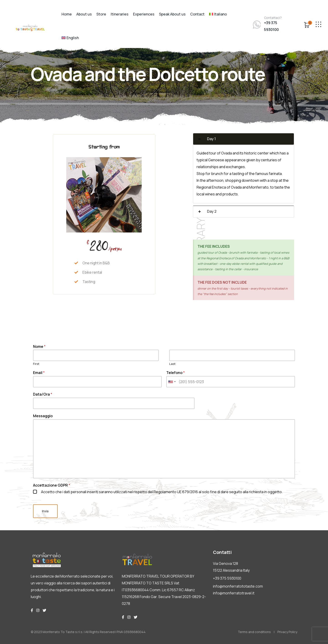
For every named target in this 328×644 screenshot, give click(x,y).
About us (84, 14)
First (36, 364)
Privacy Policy (287, 632)
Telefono (176, 373)
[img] (32, 610)
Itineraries (120, 14)
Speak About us (172, 14)
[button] (243, 139)
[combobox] (172, 382)
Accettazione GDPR (52, 485)
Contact (197, 14)
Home (67, 14)
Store (101, 14)
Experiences (144, 14)
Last (172, 364)
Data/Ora (43, 394)
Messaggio (43, 416)
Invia (45, 511)
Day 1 (211, 139)
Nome (39, 347)
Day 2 (212, 211)
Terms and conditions (254, 632)
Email (39, 373)
